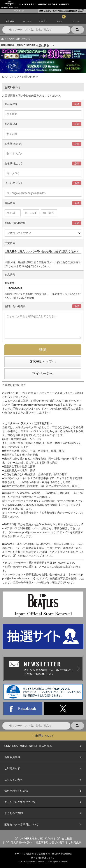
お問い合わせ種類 (15, 223)
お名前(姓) (11, 104)
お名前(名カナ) (13, 163)
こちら (6, 397)
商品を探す (10, 21)
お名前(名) (11, 124)
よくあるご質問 (14, 813)
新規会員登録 (12, 757)
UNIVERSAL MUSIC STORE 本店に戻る (28, 746)
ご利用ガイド (12, 769)
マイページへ (43, 373)
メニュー (76, 21)
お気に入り (43, 21)
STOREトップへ (43, 362)
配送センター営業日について (21, 824)
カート (59, 21)
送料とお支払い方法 (16, 791)
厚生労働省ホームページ (25, 439)
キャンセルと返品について (20, 802)
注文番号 (10, 243)
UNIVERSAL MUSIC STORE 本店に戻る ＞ (28, 46)
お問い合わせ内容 (15, 306)
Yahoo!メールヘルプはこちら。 (36, 556)
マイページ (27, 21)
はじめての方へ (14, 780)
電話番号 (10, 203)
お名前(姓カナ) (13, 144)
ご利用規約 (75, 843)
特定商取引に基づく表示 (50, 843)
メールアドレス (14, 183)
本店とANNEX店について (16, 39)
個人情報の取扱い (21, 843)
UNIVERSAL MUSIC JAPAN (36, 839)
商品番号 (10, 275)
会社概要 (67, 839)
